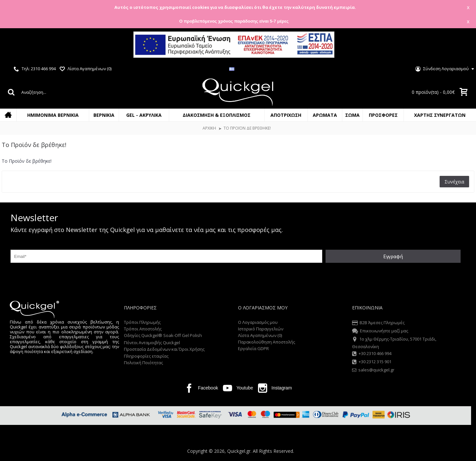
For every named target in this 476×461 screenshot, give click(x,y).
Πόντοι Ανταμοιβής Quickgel (152, 343)
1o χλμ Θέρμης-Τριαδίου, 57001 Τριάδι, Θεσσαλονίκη (394, 343)
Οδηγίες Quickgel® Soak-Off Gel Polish (163, 335)
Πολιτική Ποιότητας (143, 363)
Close (463, 45)
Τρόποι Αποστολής (143, 329)
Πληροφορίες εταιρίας (146, 356)
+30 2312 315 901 (372, 362)
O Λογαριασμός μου (258, 322)
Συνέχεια (454, 182)
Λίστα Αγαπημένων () (260, 335)
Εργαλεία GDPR (253, 348)
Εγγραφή (393, 256)
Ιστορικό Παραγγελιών (261, 329)
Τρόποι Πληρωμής (142, 322)
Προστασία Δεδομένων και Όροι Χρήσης (164, 349)
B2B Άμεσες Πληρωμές (378, 323)
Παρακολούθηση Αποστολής (267, 342)
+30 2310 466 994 (372, 354)
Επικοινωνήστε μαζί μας (380, 331)
